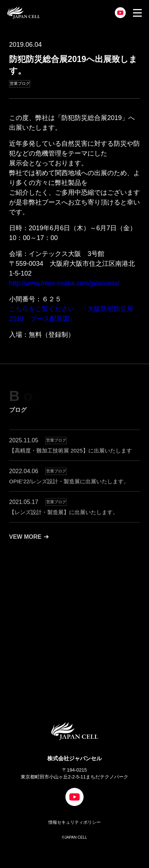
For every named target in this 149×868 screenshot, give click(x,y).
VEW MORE (29, 543)
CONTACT (47, 648)
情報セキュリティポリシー (74, 822)
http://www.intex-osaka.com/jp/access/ (64, 283)
